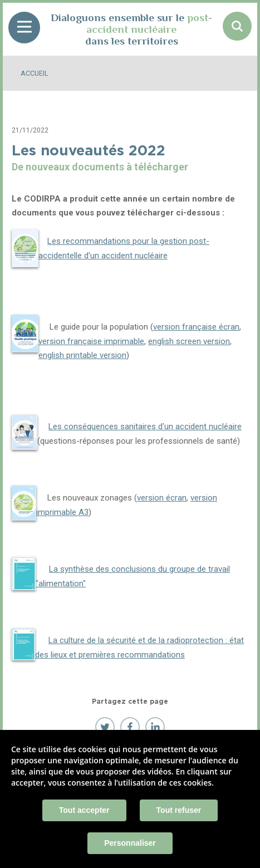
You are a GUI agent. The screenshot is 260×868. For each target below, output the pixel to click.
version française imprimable (91, 341)
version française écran (196, 327)
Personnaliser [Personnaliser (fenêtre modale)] (130, 843)
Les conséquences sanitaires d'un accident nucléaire (145, 426)
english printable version (82, 355)
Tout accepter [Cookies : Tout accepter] (84, 810)
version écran (162, 498)
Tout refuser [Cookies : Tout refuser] (179, 810)
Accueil (35, 73)
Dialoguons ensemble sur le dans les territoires (131, 29)
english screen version (189, 341)
